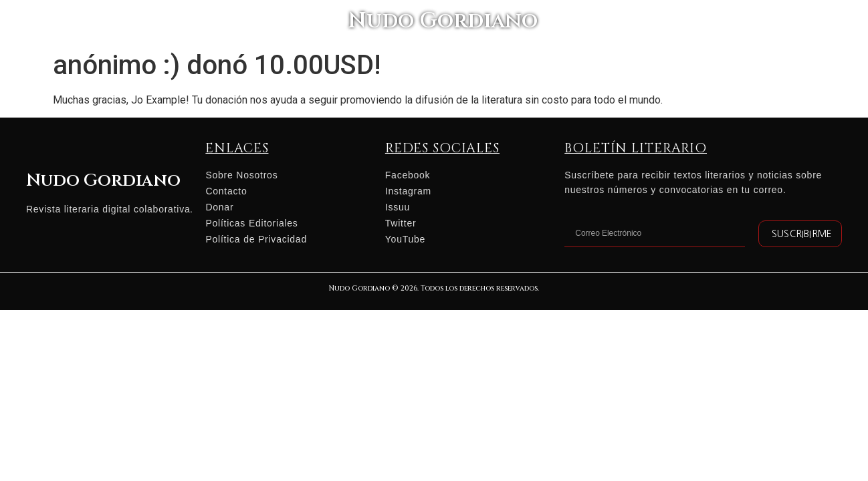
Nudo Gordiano (434, 24)
